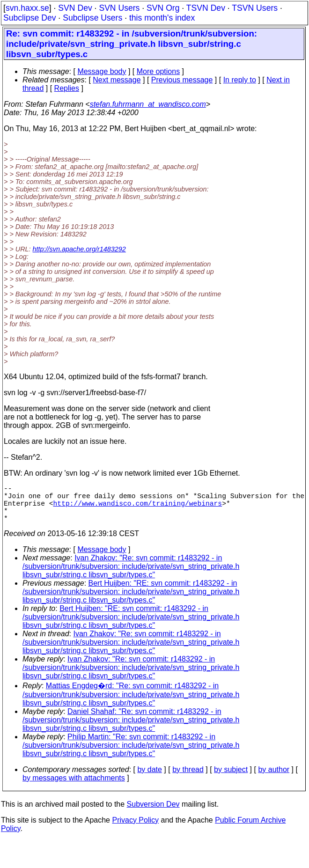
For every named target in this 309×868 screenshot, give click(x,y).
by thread (188, 779)
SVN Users (119, 8)
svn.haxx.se (27, 8)
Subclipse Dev (29, 18)
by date (149, 779)
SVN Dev (75, 8)
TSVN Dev (206, 8)
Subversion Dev (153, 813)
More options (158, 71)
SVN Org (163, 8)
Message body (102, 71)
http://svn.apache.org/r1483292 (79, 249)
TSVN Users (255, 8)
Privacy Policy (135, 829)
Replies (67, 88)
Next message (117, 80)
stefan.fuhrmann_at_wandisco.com (148, 104)
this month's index (162, 18)
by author (274, 779)
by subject (231, 779)
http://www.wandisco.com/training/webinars (138, 508)
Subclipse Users (92, 18)
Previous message (182, 80)
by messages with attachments (74, 787)
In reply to (240, 80)
